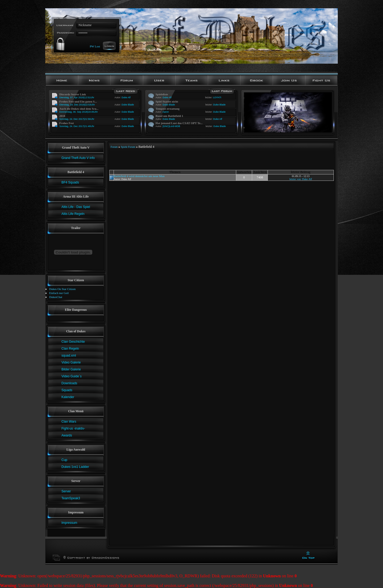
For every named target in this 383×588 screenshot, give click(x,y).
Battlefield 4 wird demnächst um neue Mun (139, 176)
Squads (67, 390)
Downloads (69, 383)
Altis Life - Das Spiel (76, 207)
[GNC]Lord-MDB (171, 126)
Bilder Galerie (71, 369)
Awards (67, 435)
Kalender (68, 397)
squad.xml (69, 356)
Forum (114, 147)
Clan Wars (69, 422)
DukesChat (56, 297)
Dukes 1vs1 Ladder (75, 467)
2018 (62, 116)
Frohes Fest (66, 123)
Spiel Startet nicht (167, 101)
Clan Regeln (70, 349)
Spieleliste (162, 94)
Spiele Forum (128, 147)
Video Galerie (71, 362)
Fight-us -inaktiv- (73, 428)
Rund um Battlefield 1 (169, 116)
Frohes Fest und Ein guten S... (78, 101)
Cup (64, 460)
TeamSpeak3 (71, 498)
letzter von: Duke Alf (301, 179)
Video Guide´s (72, 376)
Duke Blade (128, 105)
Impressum (69, 523)
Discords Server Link (73, 94)
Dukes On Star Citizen (62, 289)
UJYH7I (217, 97)
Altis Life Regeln (73, 214)
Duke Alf (126, 97)
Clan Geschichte (73, 342)
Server (66, 491)
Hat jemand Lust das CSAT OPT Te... (179, 123)
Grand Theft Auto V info (78, 158)
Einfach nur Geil (59, 293)
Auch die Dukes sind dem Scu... (79, 109)
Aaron (166, 112)
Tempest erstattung (168, 109)
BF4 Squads (70, 182)
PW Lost (95, 46)
